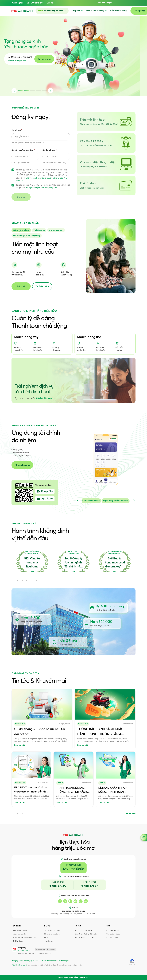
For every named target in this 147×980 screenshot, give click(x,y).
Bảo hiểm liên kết (113, 931)
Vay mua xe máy (19, 934)
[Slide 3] (27, 236)
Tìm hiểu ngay (52, 59)
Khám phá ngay (22, 465)
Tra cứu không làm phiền (85, 938)
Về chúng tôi (17, 3)
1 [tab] (13, 813)
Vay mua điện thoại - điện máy (25, 938)
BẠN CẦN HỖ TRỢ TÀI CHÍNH (26, 108)
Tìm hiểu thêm (42, 286)
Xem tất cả (131, 813)
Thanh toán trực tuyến (84, 931)
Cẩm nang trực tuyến (52, 934)
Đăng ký (21, 286)
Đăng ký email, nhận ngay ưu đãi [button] (25, 961)
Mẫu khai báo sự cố (19, 965)
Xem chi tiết (20, 745)
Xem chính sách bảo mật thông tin (56, 961)
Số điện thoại (50, 150)
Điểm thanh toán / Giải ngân (86, 934)
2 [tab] (17, 813)
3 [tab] (22, 813)
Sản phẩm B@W (112, 938)
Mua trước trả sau (113, 934)
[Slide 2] (56, 230)
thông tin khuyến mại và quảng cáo (41, 188)
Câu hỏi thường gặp (52, 931)
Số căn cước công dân (23, 150)
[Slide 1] (39, 230)
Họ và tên (17, 130)
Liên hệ (50, 3)
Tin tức (47, 938)
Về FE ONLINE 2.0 (35, 3)
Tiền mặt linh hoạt (20, 931)
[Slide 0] (21, 230)
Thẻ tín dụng (18, 941)
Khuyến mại (49, 941)
